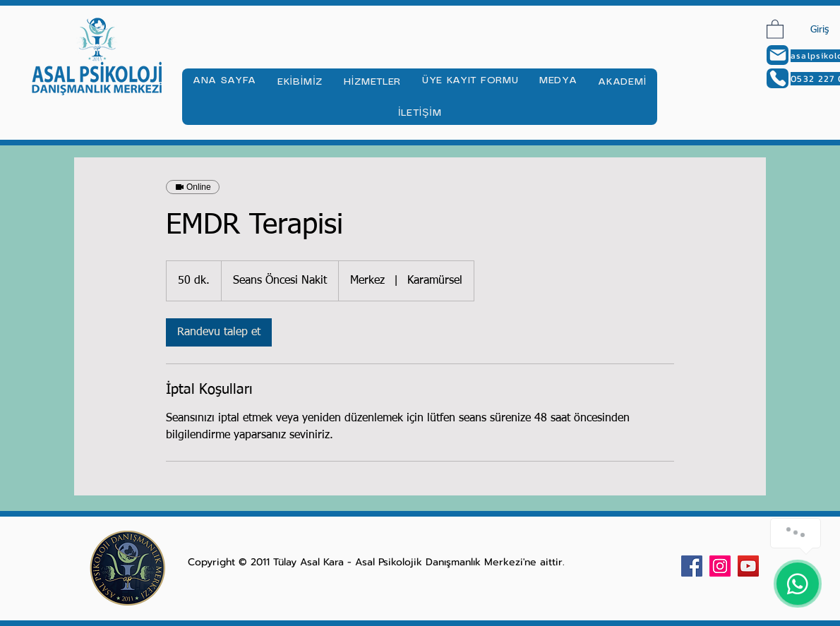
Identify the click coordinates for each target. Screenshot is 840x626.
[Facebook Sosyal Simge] (692, 566)
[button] (775, 29)
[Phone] (778, 78)
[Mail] (778, 55)
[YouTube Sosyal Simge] (748, 566)
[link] (219, 332)
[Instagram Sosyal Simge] (720, 566)
